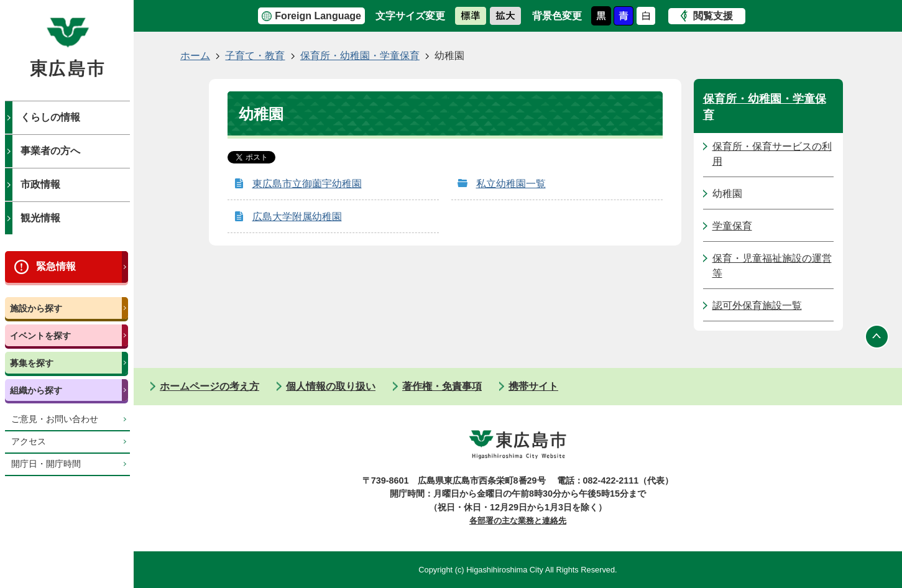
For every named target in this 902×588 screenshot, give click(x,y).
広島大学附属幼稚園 (297, 217)
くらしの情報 (50, 117)
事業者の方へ (50, 151)
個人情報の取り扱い (331, 386)
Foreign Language (318, 16)
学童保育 (732, 226)
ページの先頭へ (877, 337)
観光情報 (40, 218)
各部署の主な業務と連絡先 (518, 521)
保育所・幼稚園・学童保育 (360, 56)
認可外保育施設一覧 (757, 305)
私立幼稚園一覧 (511, 184)
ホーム (195, 56)
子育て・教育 (255, 56)
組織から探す (36, 390)
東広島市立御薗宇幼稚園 (307, 184)
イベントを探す (40, 336)
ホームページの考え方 (209, 386)
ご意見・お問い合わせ (55, 419)
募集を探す (32, 363)
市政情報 (40, 184)
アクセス (29, 442)
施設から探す (36, 308)
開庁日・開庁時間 (46, 464)
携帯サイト (533, 386)
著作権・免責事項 (442, 386)
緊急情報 (56, 266)
